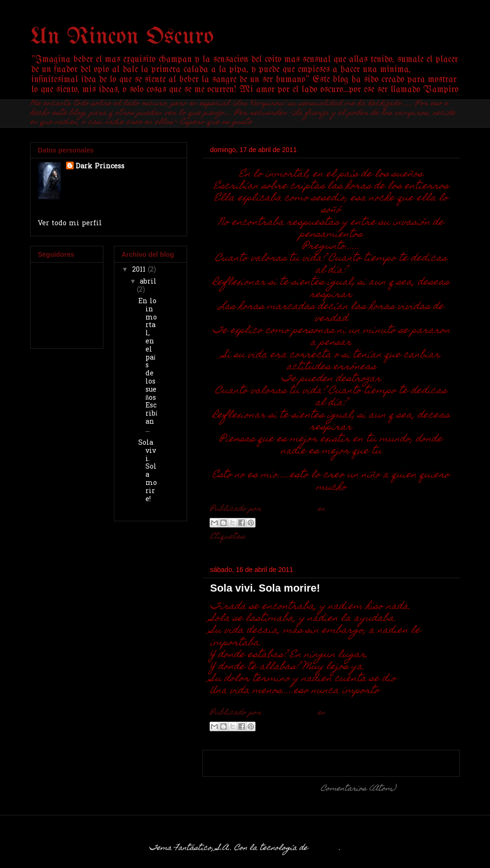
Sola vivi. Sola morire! (265, 588)
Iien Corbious (275, 537)
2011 (140, 270)
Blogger (325, 848)
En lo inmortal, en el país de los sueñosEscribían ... (148, 366)
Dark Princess (100, 167)
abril (148, 282)
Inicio (331, 763)
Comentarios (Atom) (358, 789)
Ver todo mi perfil (70, 224)
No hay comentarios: (386, 509)
